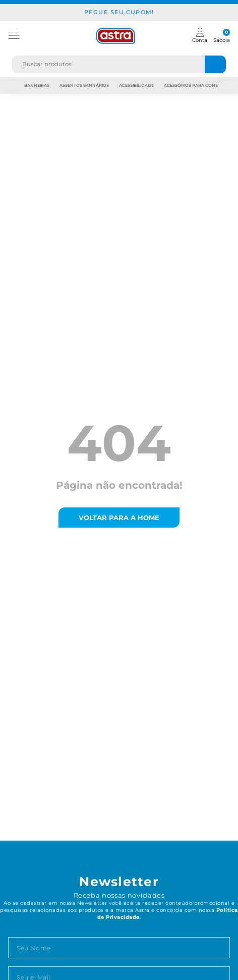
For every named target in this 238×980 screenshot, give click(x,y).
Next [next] (226, 86)
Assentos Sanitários (84, 85)
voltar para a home (119, 518)
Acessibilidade (136, 85)
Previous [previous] (12, 86)
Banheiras (37, 85)
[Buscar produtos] (215, 64)
